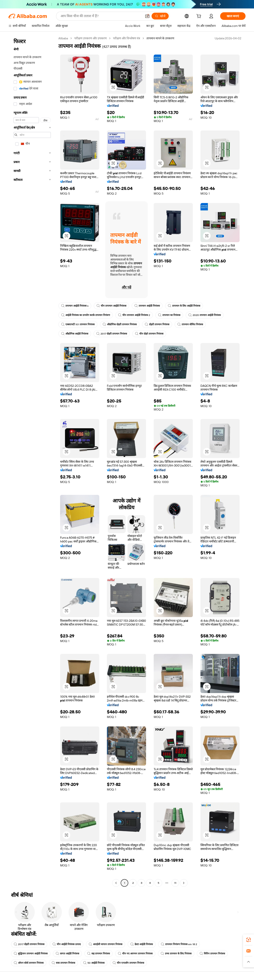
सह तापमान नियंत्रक (99, 954)
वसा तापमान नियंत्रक (63, 963)
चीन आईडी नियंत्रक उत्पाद (67, 944)
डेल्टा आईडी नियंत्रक (142, 944)
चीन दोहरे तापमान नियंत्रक (149, 334)
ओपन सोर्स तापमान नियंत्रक (29, 963)
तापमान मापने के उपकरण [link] (160, 38)
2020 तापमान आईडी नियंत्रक (205, 315)
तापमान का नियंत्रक (169, 315)
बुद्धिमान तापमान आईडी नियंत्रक (31, 954)
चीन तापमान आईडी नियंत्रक (111, 306)
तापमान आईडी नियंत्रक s (75, 306)
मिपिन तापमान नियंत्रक (212, 954)
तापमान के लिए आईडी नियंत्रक (184, 306)
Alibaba (63, 38)
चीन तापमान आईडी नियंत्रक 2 (134, 315)
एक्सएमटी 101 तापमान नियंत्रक (78, 324)
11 (175, 883)
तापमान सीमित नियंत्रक (190, 324)
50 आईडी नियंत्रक (94, 963)
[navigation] (32, 461)
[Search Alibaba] (101, 16)
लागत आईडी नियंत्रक (67, 954)
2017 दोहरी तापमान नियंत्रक (112, 334)
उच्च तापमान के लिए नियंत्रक (176, 954)
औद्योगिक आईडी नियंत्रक (75, 334)
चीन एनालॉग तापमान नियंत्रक (128, 963)
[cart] (200, 17)
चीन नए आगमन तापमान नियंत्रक (135, 954)
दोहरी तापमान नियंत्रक (157, 324)
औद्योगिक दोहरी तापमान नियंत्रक (120, 324)
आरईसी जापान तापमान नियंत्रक (106, 944)
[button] (147, 16)
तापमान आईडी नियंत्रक (147, 306)
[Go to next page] (184, 883)
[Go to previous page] (116, 883)
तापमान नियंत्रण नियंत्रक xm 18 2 (179, 944)
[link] (248, 940)
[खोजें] (160, 16)
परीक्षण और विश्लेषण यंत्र (127, 38)
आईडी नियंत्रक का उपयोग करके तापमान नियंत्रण (86, 315)
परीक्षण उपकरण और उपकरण (90, 38)
